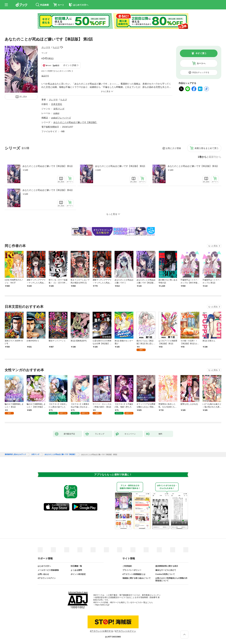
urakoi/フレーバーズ (61, 118)
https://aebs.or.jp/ (102, 605)
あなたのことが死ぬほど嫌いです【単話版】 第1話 (48, 166)
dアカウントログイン (47, 578)
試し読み (23, 97)
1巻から (202, 157)
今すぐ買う (201, 53)
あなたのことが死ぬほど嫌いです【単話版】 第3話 (193, 166)
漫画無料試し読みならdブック (15, 454)
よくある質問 (76, 570)
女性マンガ (59, 109)
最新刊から (215, 157)
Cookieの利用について (165, 574)
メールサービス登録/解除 (48, 570)
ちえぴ (56, 47)
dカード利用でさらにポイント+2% (56, 71)
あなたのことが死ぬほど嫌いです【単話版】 (75, 122)
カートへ (201, 63)
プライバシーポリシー (132, 570)
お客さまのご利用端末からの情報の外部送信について (171, 579)
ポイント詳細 (70, 65)
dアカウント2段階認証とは (134, 574)
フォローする (62, 47)
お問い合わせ (43, 574)
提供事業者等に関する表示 (167, 566)
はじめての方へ (44, 566)
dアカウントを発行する (102, 631)
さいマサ (46, 47)
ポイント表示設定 (78, 574)
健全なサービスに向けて (166, 570)
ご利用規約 (127, 566)
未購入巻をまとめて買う (207, 148)
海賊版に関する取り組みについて (137, 578)
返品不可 (45, 76)
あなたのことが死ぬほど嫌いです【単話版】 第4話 (48, 190)
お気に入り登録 (173, 148)
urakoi (56, 113)
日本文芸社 (57, 104)
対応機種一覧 (76, 566)
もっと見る (213, 246)
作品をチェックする (201, 72)
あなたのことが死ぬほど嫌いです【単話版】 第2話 (120, 166)
